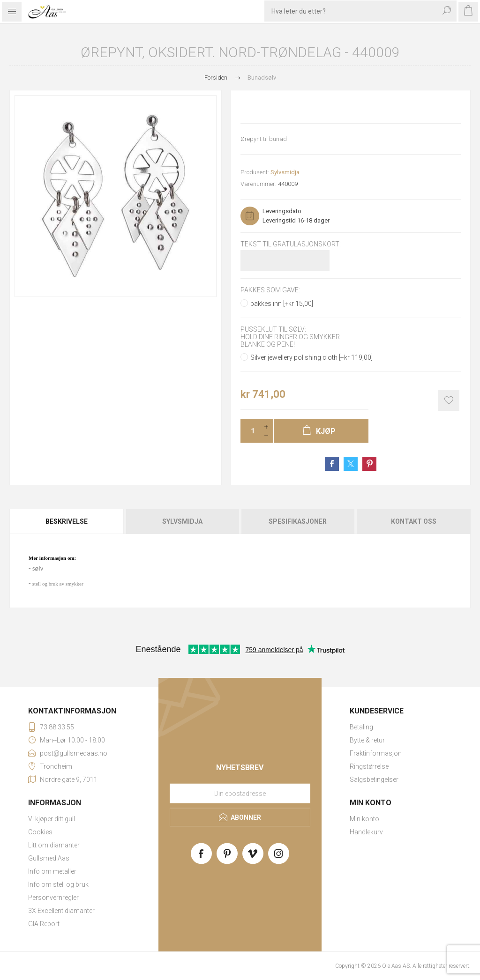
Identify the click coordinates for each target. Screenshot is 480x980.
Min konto (364, 819)
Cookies (40, 832)
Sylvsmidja (285, 172)
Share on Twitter (351, 464)
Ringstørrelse (369, 766)
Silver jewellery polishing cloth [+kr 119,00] (311, 357)
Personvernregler (53, 898)
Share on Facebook (332, 464)
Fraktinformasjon (376, 753)
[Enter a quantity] (250, 431)
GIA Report (44, 924)
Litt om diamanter (54, 845)
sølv (38, 568)
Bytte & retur (367, 740)
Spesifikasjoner (298, 521)
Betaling (361, 727)
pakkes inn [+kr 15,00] (282, 304)
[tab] (67, 521)
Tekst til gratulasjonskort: (291, 244)
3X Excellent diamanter (61, 911)
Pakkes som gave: (270, 290)
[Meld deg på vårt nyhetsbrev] (240, 793)
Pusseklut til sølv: (273, 329)
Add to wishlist (449, 400)
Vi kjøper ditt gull (52, 819)
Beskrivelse (67, 521)
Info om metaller (52, 871)
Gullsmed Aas (49, 858)
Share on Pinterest (369, 464)
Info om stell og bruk (58, 884)
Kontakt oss (414, 521)
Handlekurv (366, 832)
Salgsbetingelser (374, 780)
